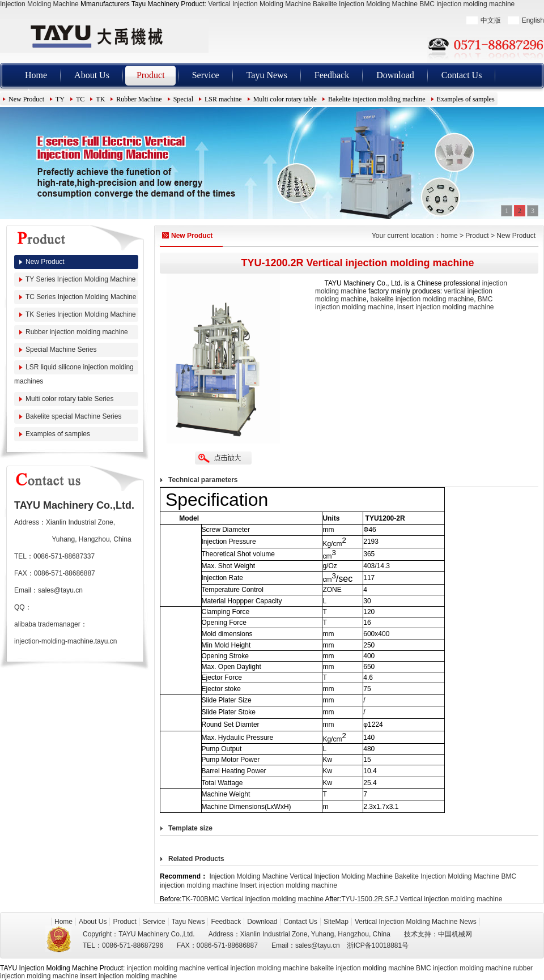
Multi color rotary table (285, 99)
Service (206, 75)
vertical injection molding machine (258, 968)
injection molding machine (166, 968)
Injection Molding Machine (39, 4)
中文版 (491, 20)
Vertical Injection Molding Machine (259, 4)
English (533, 20)
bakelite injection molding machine (422, 299)
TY (60, 99)
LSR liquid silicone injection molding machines (74, 374)
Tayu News (267, 75)
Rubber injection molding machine (77, 332)
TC (80, 99)
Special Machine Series (61, 350)
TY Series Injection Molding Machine (81, 279)
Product (151, 75)
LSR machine (223, 99)
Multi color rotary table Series (69, 399)
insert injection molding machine (446, 307)
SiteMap (336, 922)
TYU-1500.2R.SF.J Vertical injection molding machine (422, 899)
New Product (26, 99)
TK (100, 99)
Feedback (332, 75)
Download (395, 75)
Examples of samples (466, 99)
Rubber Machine (139, 99)
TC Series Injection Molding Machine (81, 297)
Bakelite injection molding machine (377, 99)
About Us (92, 75)
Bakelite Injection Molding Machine (365, 4)
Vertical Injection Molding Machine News (416, 922)
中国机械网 (455, 934)
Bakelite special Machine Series (73, 416)
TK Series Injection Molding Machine (81, 314)
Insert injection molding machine (288, 885)
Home (36, 75)
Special (183, 99)
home (449, 236)
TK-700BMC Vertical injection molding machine (253, 899)
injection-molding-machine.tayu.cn (65, 641)
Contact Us (462, 75)
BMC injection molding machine (467, 4)
